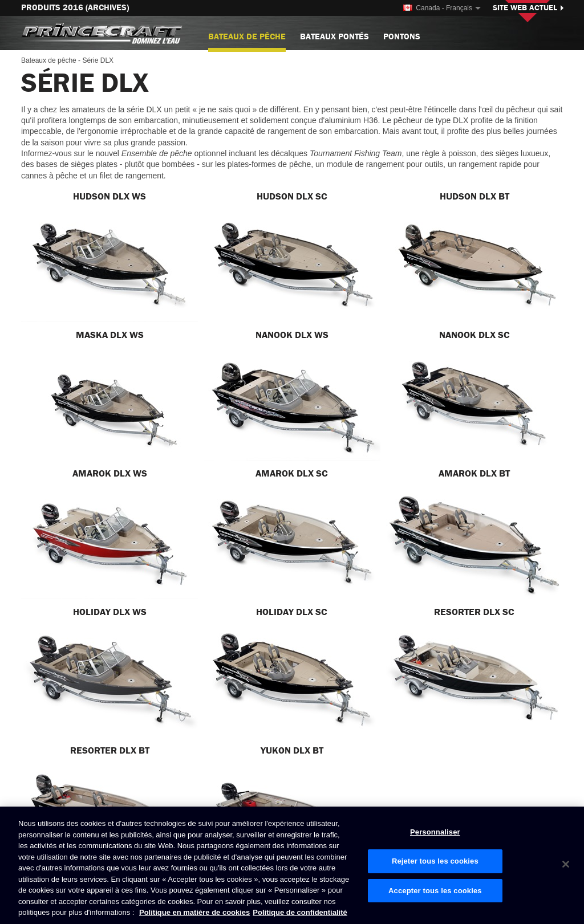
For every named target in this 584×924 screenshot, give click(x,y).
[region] (292, 865)
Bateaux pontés (334, 37)
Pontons (402, 37)
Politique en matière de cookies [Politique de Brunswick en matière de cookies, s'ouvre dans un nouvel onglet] (194, 912)
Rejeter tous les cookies (435, 861)
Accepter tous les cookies (435, 891)
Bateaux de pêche (247, 41)
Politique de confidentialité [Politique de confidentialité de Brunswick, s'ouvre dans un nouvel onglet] (300, 912)
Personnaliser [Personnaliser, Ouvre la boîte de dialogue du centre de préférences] (435, 832)
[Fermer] (566, 864)
